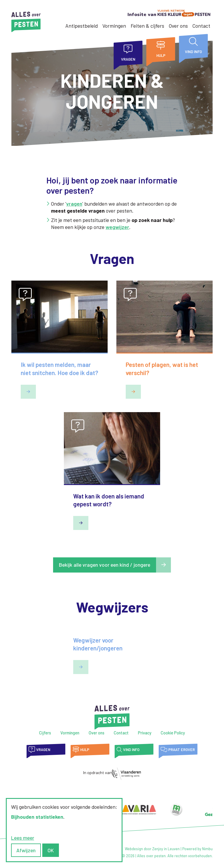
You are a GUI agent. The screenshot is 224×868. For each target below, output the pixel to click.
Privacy (145, 733)
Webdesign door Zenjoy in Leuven (152, 849)
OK (51, 850)
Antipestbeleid (82, 26)
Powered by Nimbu (197, 849)
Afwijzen (26, 850)
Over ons (178, 26)
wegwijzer (117, 227)
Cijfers (45, 733)
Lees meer (23, 838)
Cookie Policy (173, 733)
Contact (201, 26)
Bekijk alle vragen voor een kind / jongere (105, 565)
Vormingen (114, 26)
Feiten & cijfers (147, 26)
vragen (74, 204)
